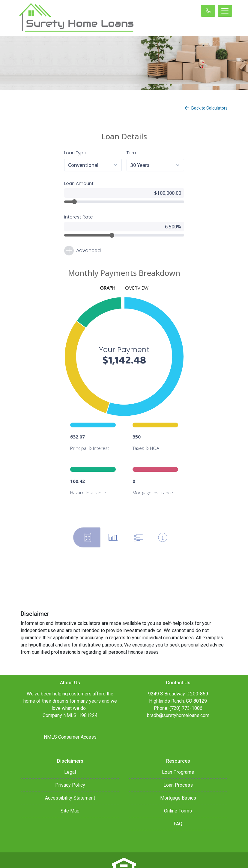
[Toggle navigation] (225, 11)
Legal (70, 752)
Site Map (70, 790)
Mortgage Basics (178, 778)
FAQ (178, 803)
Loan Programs (178, 752)
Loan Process (178, 765)
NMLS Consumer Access (70, 717)
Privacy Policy (70, 765)
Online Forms (178, 790)
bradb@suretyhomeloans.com (178, 695)
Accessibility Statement (70, 778)
